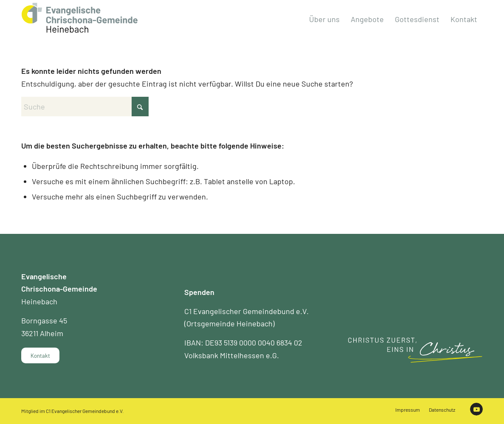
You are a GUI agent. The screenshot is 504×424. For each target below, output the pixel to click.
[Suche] (85, 107)
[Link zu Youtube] (476, 409)
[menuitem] (324, 19)
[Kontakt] (40, 356)
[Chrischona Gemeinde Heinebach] (80, 18)
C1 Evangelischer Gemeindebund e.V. (85, 411)
